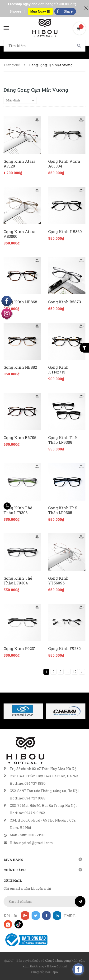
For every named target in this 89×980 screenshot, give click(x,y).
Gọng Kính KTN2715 (58, 370)
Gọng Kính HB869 (65, 232)
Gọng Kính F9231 (20, 649)
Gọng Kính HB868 (20, 302)
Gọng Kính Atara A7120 (19, 164)
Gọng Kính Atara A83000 (19, 234)
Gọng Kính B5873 (65, 302)
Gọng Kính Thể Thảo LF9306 (18, 510)
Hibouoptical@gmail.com (31, 843)
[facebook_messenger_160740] (78, 969)
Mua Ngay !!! (40, 11)
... (68, 672)
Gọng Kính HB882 (20, 367)
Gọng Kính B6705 (20, 438)
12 (75, 672)
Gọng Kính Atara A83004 (64, 164)
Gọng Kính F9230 (64, 649)
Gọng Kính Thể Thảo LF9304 (18, 581)
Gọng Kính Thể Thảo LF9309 (62, 440)
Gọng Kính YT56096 (58, 581)
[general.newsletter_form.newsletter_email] (44, 901)
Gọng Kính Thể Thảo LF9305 (62, 510)
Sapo (54, 972)
